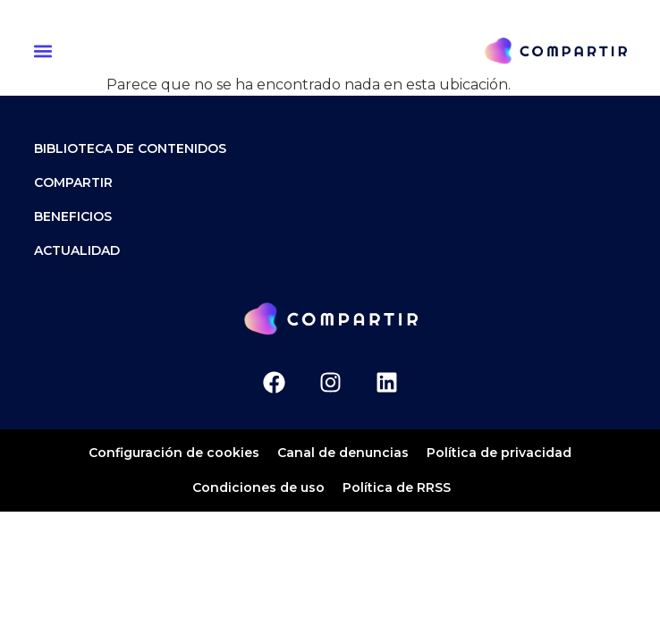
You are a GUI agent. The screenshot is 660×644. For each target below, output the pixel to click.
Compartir (73, 182)
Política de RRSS (397, 487)
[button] (46, 51)
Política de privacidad (499, 453)
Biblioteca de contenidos (130, 148)
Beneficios (73, 216)
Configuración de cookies (174, 453)
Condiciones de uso (258, 487)
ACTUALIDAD (77, 250)
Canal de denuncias (343, 453)
